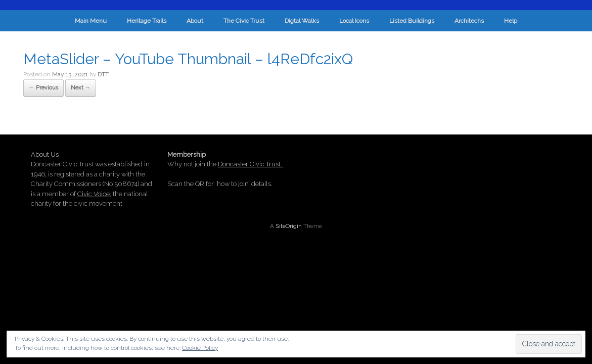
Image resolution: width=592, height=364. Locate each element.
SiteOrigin (289, 226)
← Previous (43, 88)
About (195, 21)
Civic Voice (94, 194)
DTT (103, 74)
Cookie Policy (200, 348)
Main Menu (91, 21)
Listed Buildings (412, 21)
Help (511, 21)
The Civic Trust (244, 21)
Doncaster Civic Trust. (251, 164)
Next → (81, 88)
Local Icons (354, 21)
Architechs (469, 21)
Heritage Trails (147, 21)
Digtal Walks (302, 21)
